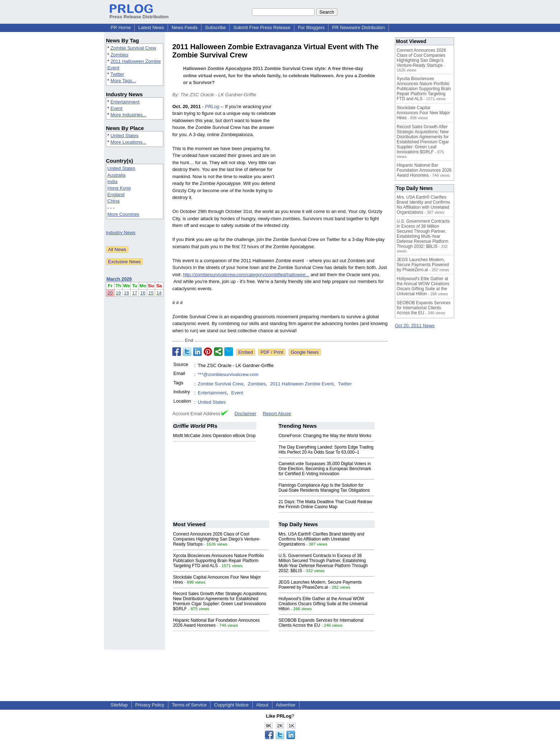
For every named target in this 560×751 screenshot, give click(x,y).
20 (110, 293)
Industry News (121, 233)
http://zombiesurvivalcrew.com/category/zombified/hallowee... (246, 275)
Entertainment (125, 102)
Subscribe (215, 27)
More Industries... (129, 115)
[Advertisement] (334, 156)
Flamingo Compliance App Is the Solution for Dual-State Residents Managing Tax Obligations (324, 488)
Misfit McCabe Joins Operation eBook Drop (214, 436)
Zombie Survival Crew (133, 48)
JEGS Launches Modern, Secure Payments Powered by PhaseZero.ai (320, 585)
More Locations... (129, 142)
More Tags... (123, 81)
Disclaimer (245, 414)
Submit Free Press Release (262, 27)
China (113, 201)
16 (143, 293)
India (112, 182)
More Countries (123, 214)
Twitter (117, 74)
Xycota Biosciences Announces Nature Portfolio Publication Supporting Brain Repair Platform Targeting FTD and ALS (218, 561)
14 (159, 293)
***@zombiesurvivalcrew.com (228, 374)
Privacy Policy (150, 705)
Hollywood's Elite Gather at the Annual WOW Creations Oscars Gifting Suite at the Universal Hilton (323, 604)
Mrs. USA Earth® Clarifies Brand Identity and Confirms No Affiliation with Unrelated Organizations (321, 539)
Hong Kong (119, 188)
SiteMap (119, 705)
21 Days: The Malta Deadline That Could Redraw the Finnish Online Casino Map (325, 504)
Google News (305, 352)
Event (116, 108)
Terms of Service (189, 705)
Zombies (120, 55)
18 (126, 293)
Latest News (151, 27)
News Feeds (185, 27)
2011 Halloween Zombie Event (302, 384)
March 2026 (119, 279)
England (116, 194)
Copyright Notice (231, 705)
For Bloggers (311, 27)
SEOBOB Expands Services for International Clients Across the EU (424, 308)
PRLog (212, 106)
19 (118, 293)
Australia (116, 175)
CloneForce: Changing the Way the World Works (325, 436)
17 (135, 293)
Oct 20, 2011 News (415, 326)
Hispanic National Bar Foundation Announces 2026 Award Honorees (424, 170)
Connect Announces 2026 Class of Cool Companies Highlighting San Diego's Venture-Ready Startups (217, 539)
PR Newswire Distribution (358, 27)
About (262, 705)
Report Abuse (277, 414)
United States (125, 136)
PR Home (121, 27)
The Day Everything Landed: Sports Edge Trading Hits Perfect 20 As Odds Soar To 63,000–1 (326, 450)
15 (151, 293)
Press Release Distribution (139, 14)
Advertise (286, 705)
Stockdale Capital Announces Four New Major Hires (423, 113)
